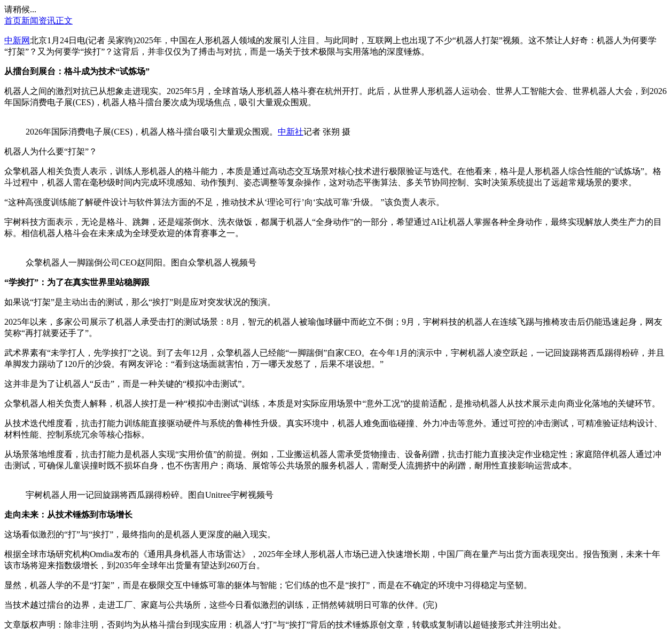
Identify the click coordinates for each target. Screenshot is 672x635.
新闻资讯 (38, 21)
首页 (13, 21)
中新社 (291, 132)
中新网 (17, 40)
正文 (64, 21)
